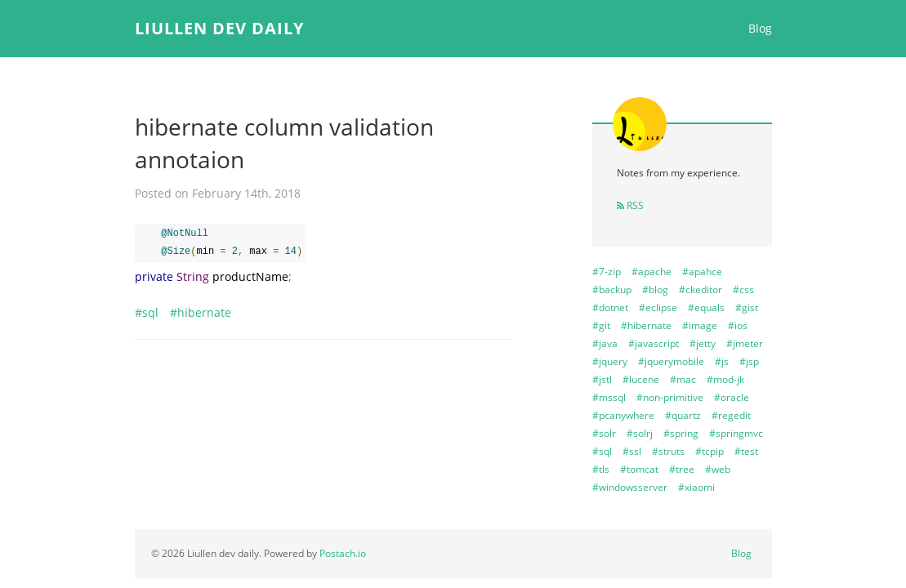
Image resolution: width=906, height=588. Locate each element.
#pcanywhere (623, 415)
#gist (747, 307)
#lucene (641, 379)
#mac (683, 379)
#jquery (610, 361)
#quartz (683, 415)
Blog (760, 28)
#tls (601, 469)
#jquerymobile (671, 361)
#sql (147, 312)
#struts (668, 451)
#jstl (602, 379)
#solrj (640, 433)
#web (718, 469)
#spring (681, 433)
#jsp (749, 361)
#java (605, 343)
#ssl (632, 451)
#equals (706, 307)
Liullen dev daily (219, 28)
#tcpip (710, 451)
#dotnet (610, 307)
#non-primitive (670, 397)
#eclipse (658, 307)
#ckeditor (701, 290)
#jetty (703, 343)
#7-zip (607, 272)
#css (743, 290)
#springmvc (736, 433)
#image (700, 325)
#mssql (609, 397)
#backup (612, 290)
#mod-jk (725, 379)
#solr (604, 433)
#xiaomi (696, 487)
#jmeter (745, 343)
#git (601, 325)
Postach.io (343, 553)
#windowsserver (630, 487)
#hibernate (201, 312)
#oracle (732, 397)
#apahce (702, 272)
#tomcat (639, 469)
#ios (738, 325)
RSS (630, 205)
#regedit (731, 415)
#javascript (654, 343)
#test (746, 451)
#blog (655, 290)
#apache (652, 272)
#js (722, 361)
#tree (682, 469)
